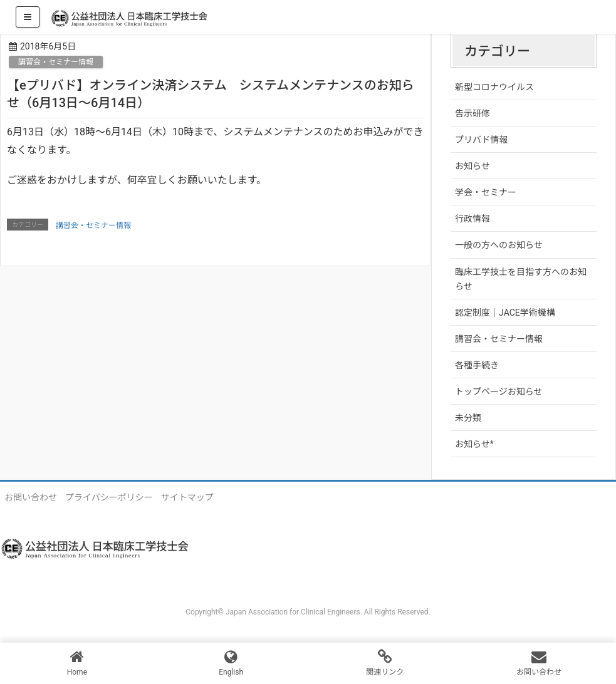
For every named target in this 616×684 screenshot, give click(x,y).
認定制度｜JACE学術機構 (505, 313)
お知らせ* (474, 444)
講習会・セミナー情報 (56, 62)
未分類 (468, 418)
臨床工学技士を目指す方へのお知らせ (521, 279)
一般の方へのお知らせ (499, 245)
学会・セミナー (486, 192)
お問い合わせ (31, 497)
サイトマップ (187, 497)
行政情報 (472, 219)
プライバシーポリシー (109, 497)
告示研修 (472, 113)
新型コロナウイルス (494, 87)
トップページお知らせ (499, 391)
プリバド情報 (481, 140)
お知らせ (472, 166)
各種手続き (477, 365)
